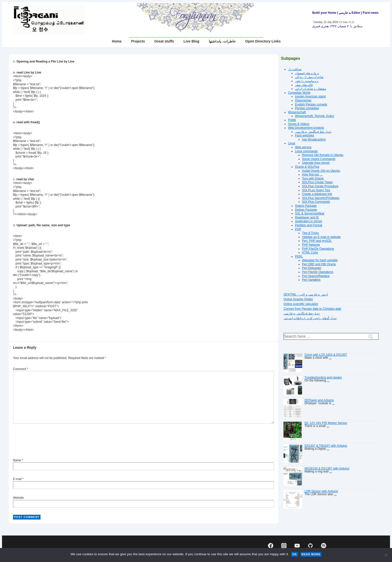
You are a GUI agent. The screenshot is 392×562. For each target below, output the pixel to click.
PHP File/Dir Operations (318, 249)
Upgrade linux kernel (316, 163)
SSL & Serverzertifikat (310, 213)
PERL (299, 256)
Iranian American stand (310, 96)
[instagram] (284, 546)
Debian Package (306, 210)
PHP (298, 229)
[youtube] (297, 546)
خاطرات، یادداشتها (222, 41)
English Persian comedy (311, 104)
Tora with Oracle (313, 178)
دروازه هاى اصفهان (307, 73)
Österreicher (303, 100)
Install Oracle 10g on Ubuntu (321, 171)
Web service (303, 147)
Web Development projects (306, 128)
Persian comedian (307, 108)
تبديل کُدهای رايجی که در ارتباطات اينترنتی (310, 318)
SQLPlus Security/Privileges (321, 198)
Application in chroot (308, 221)
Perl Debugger (312, 268)
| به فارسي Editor (348, 13)
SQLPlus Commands (316, 202)
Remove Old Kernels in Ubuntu (323, 155)
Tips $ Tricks (310, 233)
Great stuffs (164, 41)
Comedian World (299, 93)
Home (117, 41)
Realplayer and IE (307, 217)
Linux (292, 143)
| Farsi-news (370, 13)
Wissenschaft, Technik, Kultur (315, 116)
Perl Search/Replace (316, 276)
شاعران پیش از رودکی (309, 77)
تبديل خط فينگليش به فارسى (313, 132)
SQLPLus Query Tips (316, 190)
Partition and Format (309, 225)
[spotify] (323, 546)
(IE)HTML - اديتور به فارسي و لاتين (306, 294)
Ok (295, 554)
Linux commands (306, 151)
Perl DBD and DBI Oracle (319, 264)
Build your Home (324, 13)
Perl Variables (311, 280)
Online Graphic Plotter (298, 299)
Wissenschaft (297, 112)
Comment (20, 369)
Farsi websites (305, 135)
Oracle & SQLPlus (307, 167)
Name (17, 460)
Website (18, 498)
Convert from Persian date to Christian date (312, 309)
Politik (292, 120)
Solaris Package (306, 206)
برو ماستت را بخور (307, 81)
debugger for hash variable (320, 260)
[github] (310, 546)
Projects (138, 41)
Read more (311, 554)
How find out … (312, 174)
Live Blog (191, 41)
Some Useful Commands (319, 159)
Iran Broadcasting (314, 139)
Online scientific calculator (301, 304)
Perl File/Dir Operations (318, 272)
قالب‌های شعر (304, 85)
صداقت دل (295, 69)
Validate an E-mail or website (321, 237)
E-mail (17, 479)
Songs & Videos (299, 124)
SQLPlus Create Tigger (317, 182)
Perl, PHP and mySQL (317, 241)
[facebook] (271, 546)
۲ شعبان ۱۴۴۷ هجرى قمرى (330, 26)
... (330, 358)
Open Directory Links (263, 41)
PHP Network (311, 245)
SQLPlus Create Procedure (320, 186)
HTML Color (310, 252)
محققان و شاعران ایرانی (310, 89)
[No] (386, 555)
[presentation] (51, 442)
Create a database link (317, 194)
